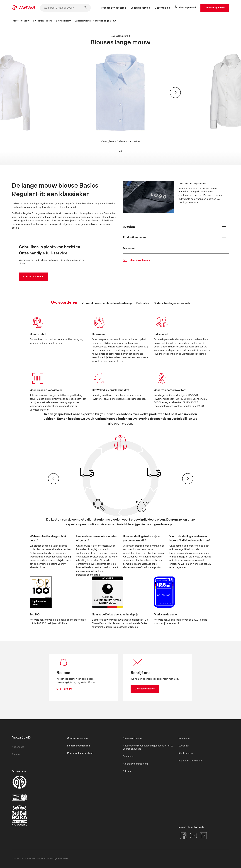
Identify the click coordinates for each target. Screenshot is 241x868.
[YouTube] (193, 836)
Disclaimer (129, 756)
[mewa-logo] (23, 8)
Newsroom (184, 738)
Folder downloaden (135, 260)
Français (16, 754)
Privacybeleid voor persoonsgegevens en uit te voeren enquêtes (148, 747)
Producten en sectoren (23, 21)
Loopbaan (184, 746)
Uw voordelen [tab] (64, 302)
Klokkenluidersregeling (135, 764)
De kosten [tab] (143, 303)
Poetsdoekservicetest (80, 753)
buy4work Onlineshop (190, 760)
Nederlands (18, 747)
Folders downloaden (79, 746)
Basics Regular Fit (83, 21)
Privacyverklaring (132, 738)
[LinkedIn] (203, 836)
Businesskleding (64, 21)
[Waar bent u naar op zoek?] (65, 8)
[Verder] (175, 93)
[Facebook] (183, 836)
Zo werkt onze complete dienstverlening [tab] (107, 303)
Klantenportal (186, 753)
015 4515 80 (64, 688)
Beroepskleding (45, 21)
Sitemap (128, 771)
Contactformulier (145, 689)
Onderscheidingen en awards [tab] (172, 303)
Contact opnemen (215, 7)
